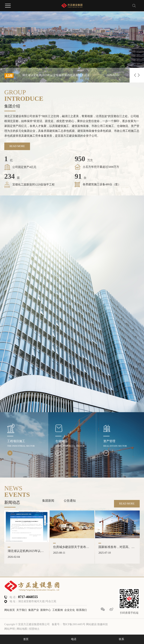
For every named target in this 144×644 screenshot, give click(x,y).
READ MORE (17, 146)
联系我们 (82, 610)
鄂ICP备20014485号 (74, 624)
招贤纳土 (34, 629)
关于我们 (22, 610)
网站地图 (22, 629)
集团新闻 (48, 501)
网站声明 (10, 629)
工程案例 (58, 610)
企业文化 (70, 610)
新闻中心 (46, 610)
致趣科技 (103, 624)
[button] (135, 75)
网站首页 (10, 610)
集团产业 (34, 610)
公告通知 (70, 501)
